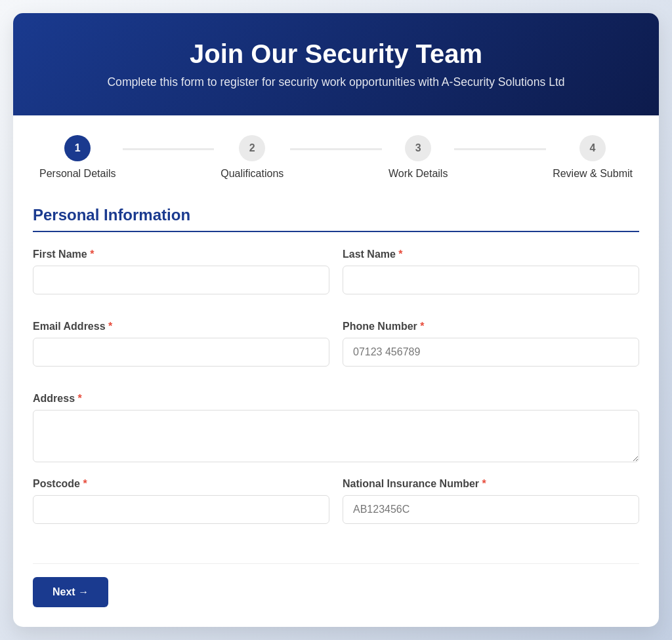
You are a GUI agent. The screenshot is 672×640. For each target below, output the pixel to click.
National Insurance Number (411, 484)
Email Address (69, 326)
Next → (71, 592)
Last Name (369, 254)
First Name (60, 254)
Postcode (56, 484)
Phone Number (380, 326)
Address (54, 398)
